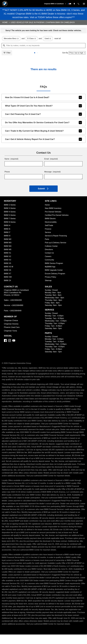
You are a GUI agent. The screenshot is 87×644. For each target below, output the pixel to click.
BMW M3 (8, 244)
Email (51, 160)
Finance (48, 230)
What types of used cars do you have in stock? (44, 107)
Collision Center (51, 247)
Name (12, 160)
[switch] (84, 4)
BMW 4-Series (10, 213)
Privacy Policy (51, 278)
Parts (47, 240)
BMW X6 (8, 271)
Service (48, 233)
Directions (49, 250)
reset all (59, 39)
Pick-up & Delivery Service (56, 244)
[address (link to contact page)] (74, 4)
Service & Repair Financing (56, 237)
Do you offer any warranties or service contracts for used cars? (44, 123)
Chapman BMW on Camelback (54, 4)
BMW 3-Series (10, 209)
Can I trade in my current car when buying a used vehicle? (44, 132)
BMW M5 (8, 250)
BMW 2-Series (10, 206)
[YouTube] (14, 341)
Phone (7, 173)
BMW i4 (7, 226)
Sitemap (48, 281)
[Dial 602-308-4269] (79, 4)
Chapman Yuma (10, 332)
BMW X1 (7, 254)
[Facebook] (5, 341)
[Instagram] (10, 341)
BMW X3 (7, 261)
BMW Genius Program (54, 264)
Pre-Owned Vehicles (53, 213)
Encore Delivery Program (55, 274)
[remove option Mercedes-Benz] (12, 39)
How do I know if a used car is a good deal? (44, 98)
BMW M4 (8, 247)
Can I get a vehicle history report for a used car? (44, 140)
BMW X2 (7, 257)
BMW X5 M (8, 268)
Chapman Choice (11, 321)
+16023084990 (18, 306)
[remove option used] (49, 39)
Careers (48, 257)
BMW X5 (7, 264)
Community (50, 261)
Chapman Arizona (11, 325)
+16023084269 (16, 301)
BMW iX (7, 237)
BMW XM (8, 278)
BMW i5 (7, 230)
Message (53, 173)
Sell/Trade (49, 226)
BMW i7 (7, 233)
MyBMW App (50, 268)
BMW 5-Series (10, 216)
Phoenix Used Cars (12, 328)
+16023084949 (16, 312)
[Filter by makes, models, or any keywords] (43, 46)
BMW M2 (8, 240)
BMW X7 (7, 274)
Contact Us (49, 254)
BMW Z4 (8, 281)
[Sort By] (77, 53)
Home (5, 22)
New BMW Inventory (53, 209)
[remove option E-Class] (32, 39)
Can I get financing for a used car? (44, 115)
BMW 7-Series (10, 219)
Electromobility (51, 223)
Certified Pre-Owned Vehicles (57, 216)
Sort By (65, 53)
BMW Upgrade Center (54, 271)
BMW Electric (50, 219)
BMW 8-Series (10, 223)
